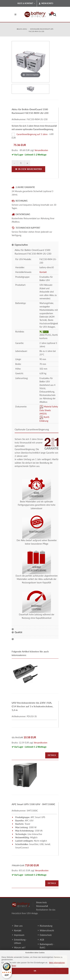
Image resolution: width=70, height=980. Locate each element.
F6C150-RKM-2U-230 (36, 31)
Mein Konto (46, 3)
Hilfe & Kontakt (26, 3)
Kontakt (43, 272)
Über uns (18, 926)
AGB (42, 940)
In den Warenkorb (28, 169)
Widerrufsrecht (47, 930)
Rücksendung (46, 926)
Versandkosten (41, 150)
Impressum (19, 935)
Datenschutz (46, 935)
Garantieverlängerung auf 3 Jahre (32, 134)
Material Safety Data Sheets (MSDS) (49, 410)
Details (52, 755)
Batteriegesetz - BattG (47, 946)
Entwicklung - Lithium (20, 941)
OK (35, 971)
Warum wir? (20, 948)
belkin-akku (22, 29)
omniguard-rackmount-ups (42, 29)
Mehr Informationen (57, 963)
